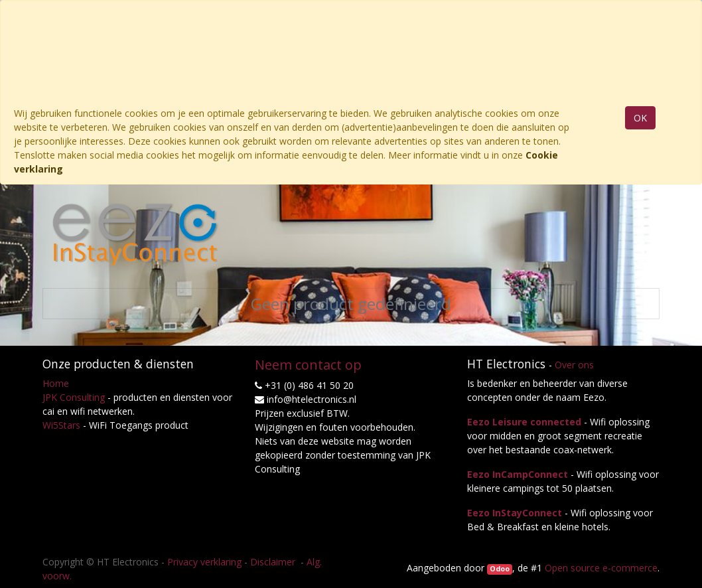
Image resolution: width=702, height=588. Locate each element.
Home (56, 383)
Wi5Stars (61, 425)
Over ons (574, 365)
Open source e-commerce (601, 568)
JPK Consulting (74, 397)
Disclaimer (274, 562)
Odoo (500, 569)
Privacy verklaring (204, 562)
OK (640, 118)
